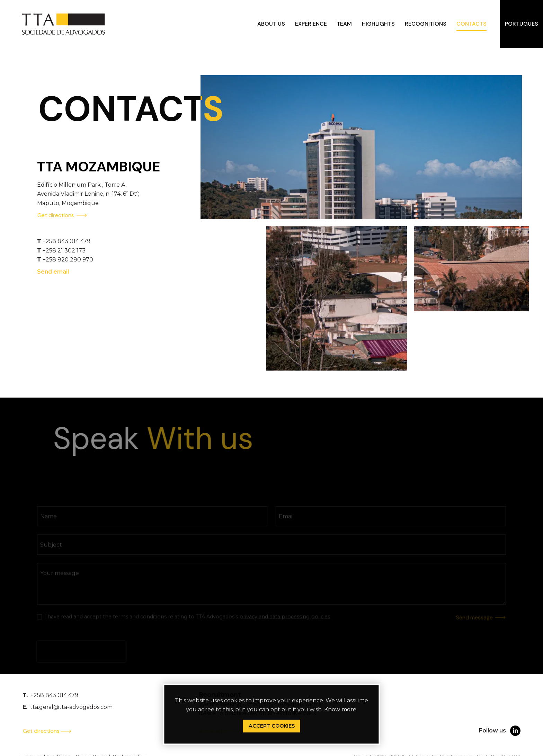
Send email (53, 274)
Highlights (378, 24)
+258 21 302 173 (64, 253)
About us (271, 24)
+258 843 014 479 (66, 244)
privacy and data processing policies (285, 624)
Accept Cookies (272, 726)
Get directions (62, 218)
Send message (481, 625)
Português (522, 24)
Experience (311, 24)
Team (344, 24)
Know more (340, 709)
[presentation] (81, 659)
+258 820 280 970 (68, 263)
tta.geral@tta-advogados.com (71, 707)
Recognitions (426, 24)
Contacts (471, 24)
